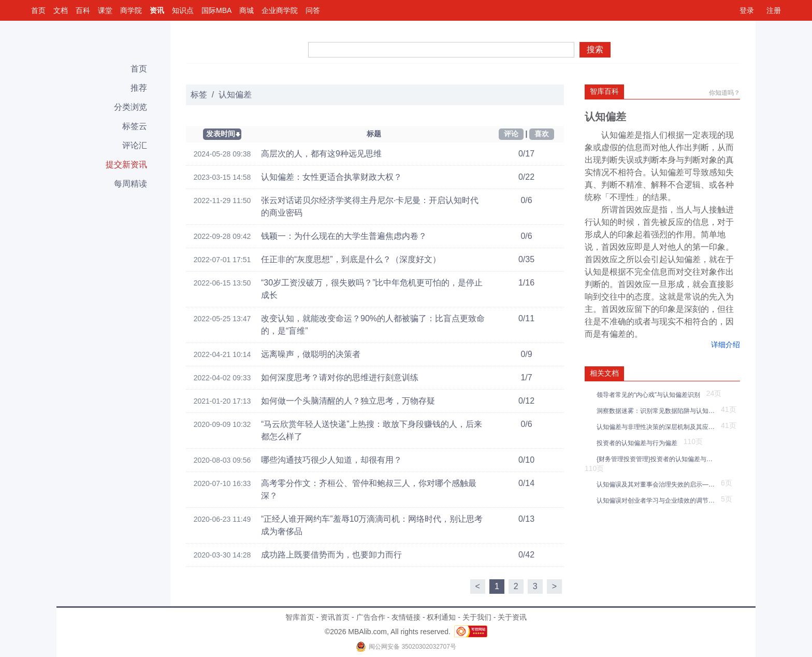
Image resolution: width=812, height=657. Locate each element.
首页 (38, 10)
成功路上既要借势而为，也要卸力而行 (331, 555)
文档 (61, 10)
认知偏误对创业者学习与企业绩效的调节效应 (657, 501)
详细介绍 (726, 345)
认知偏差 (235, 95)
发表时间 (221, 134)
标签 (199, 95)
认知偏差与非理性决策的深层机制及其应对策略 (657, 427)
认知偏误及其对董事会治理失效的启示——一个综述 (657, 484)
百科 (83, 10)
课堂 (105, 10)
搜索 (595, 49)
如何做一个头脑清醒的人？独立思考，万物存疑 (348, 401)
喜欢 (542, 134)
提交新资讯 (126, 165)
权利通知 (441, 617)
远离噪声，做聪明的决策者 (311, 354)
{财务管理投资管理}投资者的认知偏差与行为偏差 (657, 459)
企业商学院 (280, 10)
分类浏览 (130, 107)
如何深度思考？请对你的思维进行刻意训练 (340, 377)
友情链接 (406, 617)
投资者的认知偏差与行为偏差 (639, 443)
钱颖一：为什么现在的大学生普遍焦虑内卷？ (344, 236)
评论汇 (135, 145)
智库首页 (300, 617)
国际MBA (216, 10)
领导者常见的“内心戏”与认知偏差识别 (650, 395)
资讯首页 (335, 617)
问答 (313, 10)
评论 (511, 134)
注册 (774, 10)
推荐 (139, 88)
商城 (247, 10)
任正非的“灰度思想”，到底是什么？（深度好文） (351, 259)
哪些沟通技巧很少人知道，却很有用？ (331, 460)
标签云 (135, 126)
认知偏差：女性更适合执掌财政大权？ (331, 177)
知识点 (183, 10)
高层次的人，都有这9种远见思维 (321, 154)
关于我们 (477, 617)
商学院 (131, 10)
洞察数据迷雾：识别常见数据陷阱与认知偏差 (657, 411)
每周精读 (130, 184)
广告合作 (371, 617)
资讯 (157, 10)
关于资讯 (512, 617)
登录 (747, 10)
